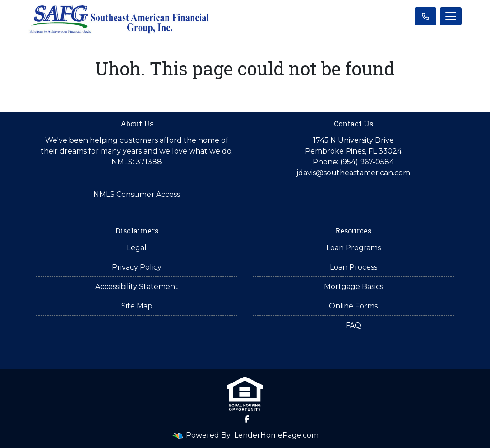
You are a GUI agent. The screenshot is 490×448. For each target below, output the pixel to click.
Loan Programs (354, 248)
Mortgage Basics (354, 287)
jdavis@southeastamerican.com (353, 173)
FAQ (353, 325)
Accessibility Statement (137, 287)
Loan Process (354, 267)
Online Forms (353, 306)
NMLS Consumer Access (137, 194)
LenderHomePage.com (276, 435)
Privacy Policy (137, 267)
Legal (137, 248)
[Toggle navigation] (451, 16)
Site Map (137, 306)
